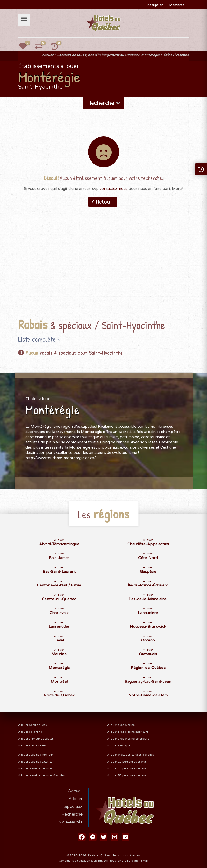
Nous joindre (118, 861)
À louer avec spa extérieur (36, 762)
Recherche (104, 103)
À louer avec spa (119, 745)
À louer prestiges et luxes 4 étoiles (42, 775)
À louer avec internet (32, 745)
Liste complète (37, 339)
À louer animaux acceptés (36, 739)
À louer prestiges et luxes (35, 768)
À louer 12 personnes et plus (127, 762)
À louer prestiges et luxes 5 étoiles (131, 755)
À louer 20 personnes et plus (127, 768)
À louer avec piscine (121, 725)
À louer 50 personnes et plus (127, 775)
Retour (104, 202)
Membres (177, 5)
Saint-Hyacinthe (176, 55)
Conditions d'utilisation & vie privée (83, 861)
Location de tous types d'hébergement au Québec (97, 55)
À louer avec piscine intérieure (128, 732)
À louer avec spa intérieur (36, 755)
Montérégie (150, 55)
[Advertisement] (104, 270)
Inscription (155, 5)
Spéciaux (74, 806)
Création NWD (138, 861)
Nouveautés (70, 822)
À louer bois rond (30, 732)
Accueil (48, 55)
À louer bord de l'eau (33, 725)
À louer (76, 799)
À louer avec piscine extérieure (128, 739)
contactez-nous (114, 189)
